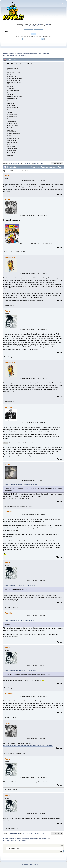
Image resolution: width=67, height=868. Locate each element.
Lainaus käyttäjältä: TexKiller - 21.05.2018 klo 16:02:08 (20, 670)
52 (27, 163)
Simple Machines (42, 865)
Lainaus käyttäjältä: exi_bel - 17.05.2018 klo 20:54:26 (19, 586)
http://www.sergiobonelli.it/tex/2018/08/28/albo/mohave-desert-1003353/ (28, 746)
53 (29, 163)
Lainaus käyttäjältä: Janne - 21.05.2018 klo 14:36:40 (19, 620)
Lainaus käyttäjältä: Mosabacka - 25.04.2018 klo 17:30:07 (20, 485)
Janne (7, 311)
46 (15, 163)
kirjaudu (38, 24)
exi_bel (8, 464)
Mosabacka (10, 258)
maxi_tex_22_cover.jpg (12, 244)
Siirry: (62, 846)
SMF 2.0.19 (25, 865)
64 (35, 163)
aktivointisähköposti (32, 26)
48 (19, 163)
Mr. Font (8, 407)
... (9, 163)
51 (25, 163)
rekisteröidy (47, 24)
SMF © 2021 (33, 865)
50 (23, 163)
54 (31, 163)
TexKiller (8, 512)
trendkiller (9, 694)
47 (17, 163)
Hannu (7, 200)
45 (13, 163)
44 (11, 163)
